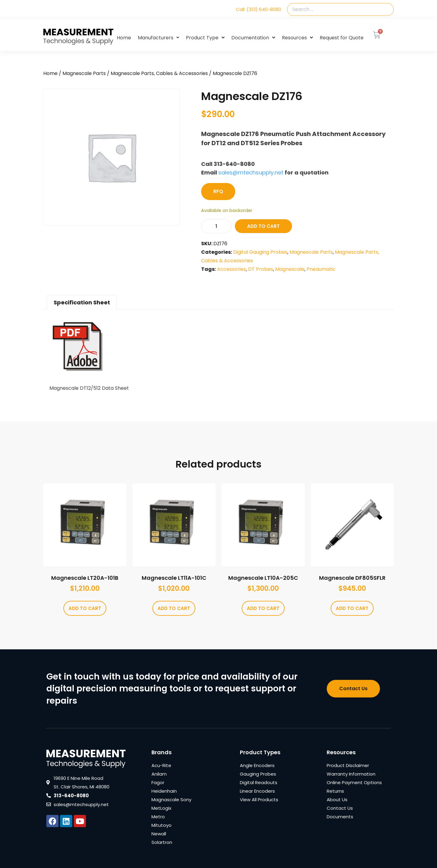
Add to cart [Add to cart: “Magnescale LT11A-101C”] (174, 608)
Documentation (253, 38)
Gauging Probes (258, 774)
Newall (159, 834)
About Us (337, 800)
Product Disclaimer (348, 765)
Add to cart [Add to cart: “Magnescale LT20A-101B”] (85, 608)
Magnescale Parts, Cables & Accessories (159, 73)
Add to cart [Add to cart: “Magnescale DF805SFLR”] (352, 608)
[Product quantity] (216, 226)
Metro (158, 817)
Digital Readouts (259, 782)
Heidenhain (164, 791)
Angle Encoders (257, 765)
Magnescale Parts (84, 73)
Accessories (231, 269)
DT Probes (261, 269)
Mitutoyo (162, 825)
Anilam (159, 774)
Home (124, 38)
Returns (335, 791)
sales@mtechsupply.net (251, 172)
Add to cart (263, 226)
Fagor (158, 782)
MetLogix (161, 808)
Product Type (205, 38)
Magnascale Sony (171, 800)
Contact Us (340, 808)
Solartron (162, 842)
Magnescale (290, 269)
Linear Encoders (257, 791)
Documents (340, 817)
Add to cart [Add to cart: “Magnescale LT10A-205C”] (263, 608)
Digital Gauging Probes (260, 252)
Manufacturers (158, 38)
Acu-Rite (161, 765)
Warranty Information (351, 774)
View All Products (259, 800)
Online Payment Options (354, 782)
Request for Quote (342, 38)
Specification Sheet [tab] (82, 302)
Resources (297, 38)
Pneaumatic (321, 269)
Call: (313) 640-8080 (258, 9)
